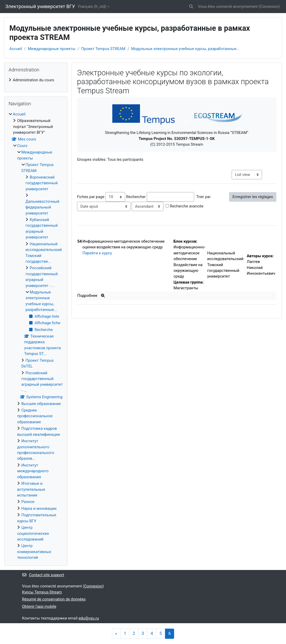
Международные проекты (52, 49)
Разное (28, 502)
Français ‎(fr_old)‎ (92, 7)
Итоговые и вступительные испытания (31, 489)
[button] (191, 7)
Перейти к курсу (97, 253)
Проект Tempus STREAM (103, 49)
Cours (22, 146)
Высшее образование (41, 404)
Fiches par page (91, 197)
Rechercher (136, 197)
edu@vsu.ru (89, 618)
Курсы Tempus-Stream (42, 592)
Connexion (269, 7)
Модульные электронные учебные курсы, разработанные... (185, 49)
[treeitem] (36, 80)
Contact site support (43, 575)
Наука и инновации (39, 508)
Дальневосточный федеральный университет (42, 207)
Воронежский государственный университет (42, 183)
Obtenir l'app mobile (39, 606)
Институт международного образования (33, 471)
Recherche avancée (187, 206)
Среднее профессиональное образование (35, 416)
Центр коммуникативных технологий (34, 552)
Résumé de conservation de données (54, 599)
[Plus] (103, 296)
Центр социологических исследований (33, 533)
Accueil (16, 49)
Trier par (203, 197)
